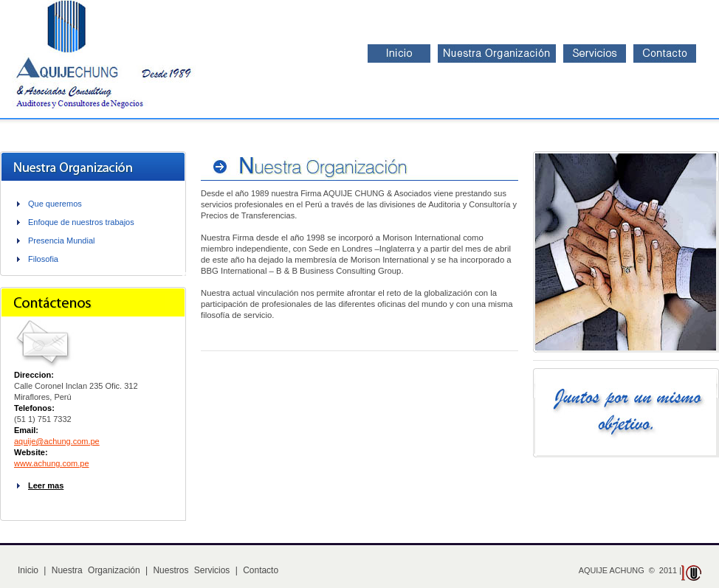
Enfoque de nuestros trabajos (81, 222)
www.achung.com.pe (52, 463)
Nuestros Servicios (191, 570)
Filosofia (43, 259)
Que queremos (55, 204)
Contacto (261, 570)
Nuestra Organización (96, 570)
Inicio (28, 570)
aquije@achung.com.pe (57, 441)
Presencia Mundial (62, 241)
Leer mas (46, 485)
